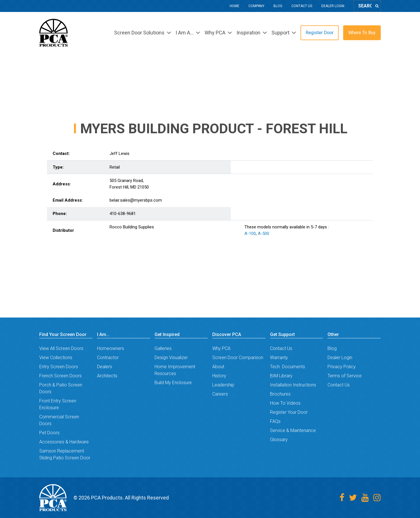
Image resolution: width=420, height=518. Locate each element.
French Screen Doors (60, 376)
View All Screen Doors (61, 348)
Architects (107, 376)
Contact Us (302, 6)
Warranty (279, 358)
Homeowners (111, 348)
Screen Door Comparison (238, 358)
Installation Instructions (293, 385)
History (219, 376)
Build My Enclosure (173, 383)
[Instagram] (377, 498)
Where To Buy (362, 33)
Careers (220, 394)
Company (256, 6)
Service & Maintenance (293, 430)
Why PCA (221, 348)
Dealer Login (333, 6)
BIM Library (281, 376)
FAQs (275, 421)
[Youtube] (365, 498)
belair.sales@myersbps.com (136, 200)
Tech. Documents (288, 367)
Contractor (108, 358)
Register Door (320, 33)
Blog (278, 6)
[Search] (377, 6)
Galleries (163, 348)
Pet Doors (49, 433)
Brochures (280, 394)
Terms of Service (345, 376)
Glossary (279, 440)
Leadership (223, 385)
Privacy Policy (342, 367)
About (218, 367)
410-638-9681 (123, 214)
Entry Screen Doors (59, 367)
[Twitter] (353, 498)
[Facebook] (342, 498)
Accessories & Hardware (64, 442)
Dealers (105, 367)
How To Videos (285, 403)
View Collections (56, 358)
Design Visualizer (171, 358)
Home (234, 6)
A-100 (250, 234)
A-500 (263, 234)
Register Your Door (289, 412)
